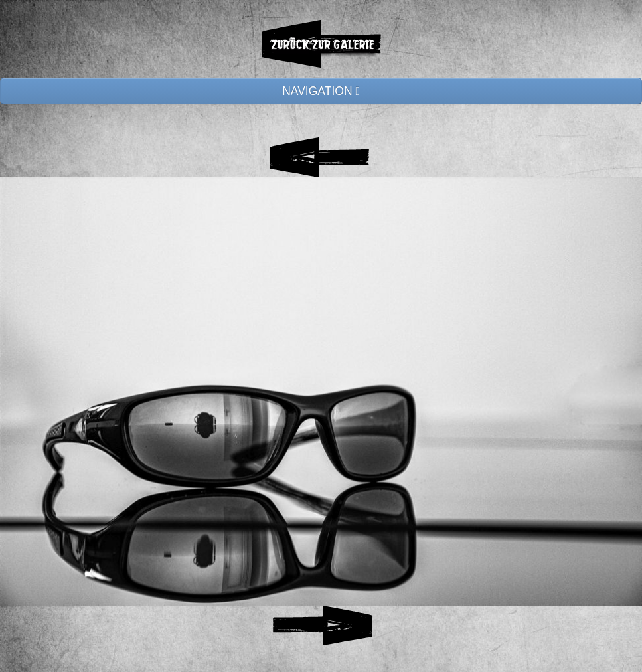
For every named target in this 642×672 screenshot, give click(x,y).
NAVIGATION (321, 91)
